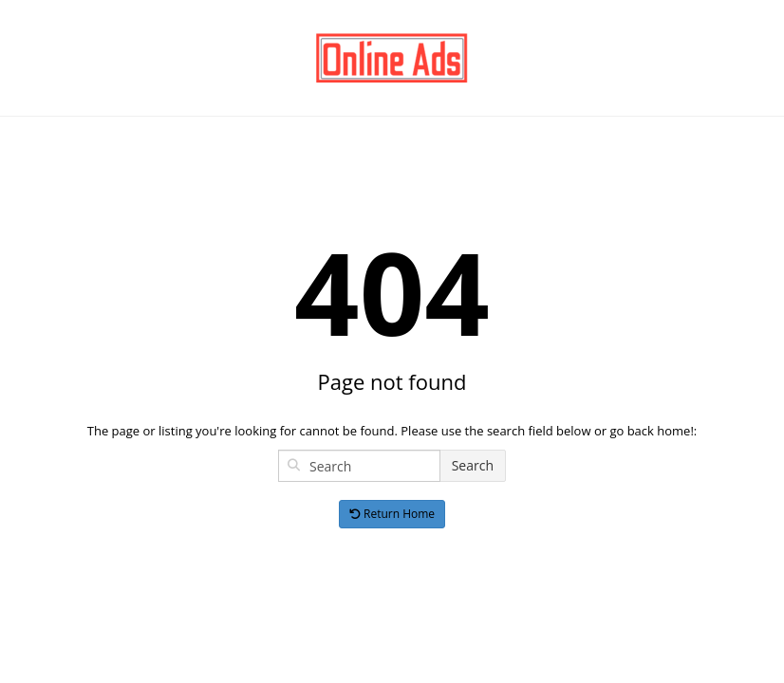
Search (473, 465)
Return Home (392, 514)
